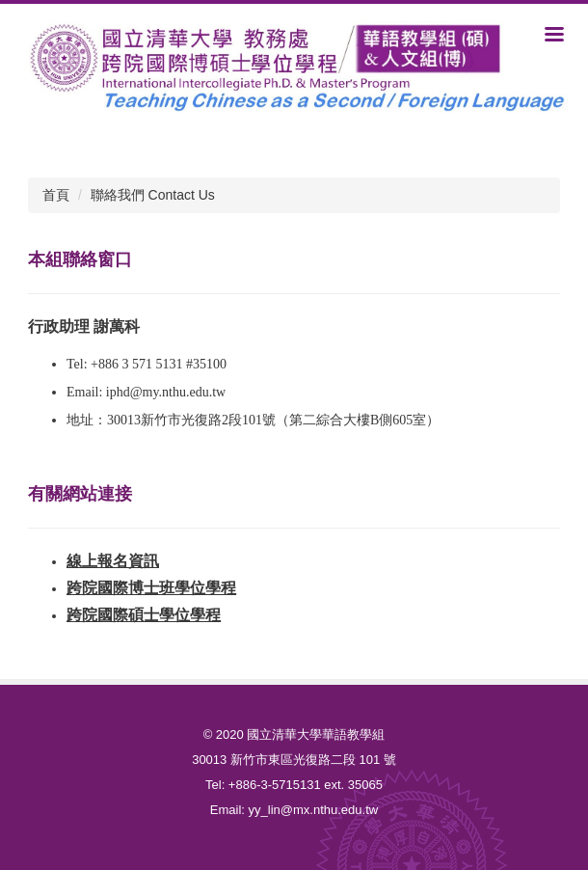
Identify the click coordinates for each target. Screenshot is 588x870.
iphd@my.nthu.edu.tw (166, 392)
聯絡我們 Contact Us (153, 195)
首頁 (56, 195)
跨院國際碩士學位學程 (144, 615)
